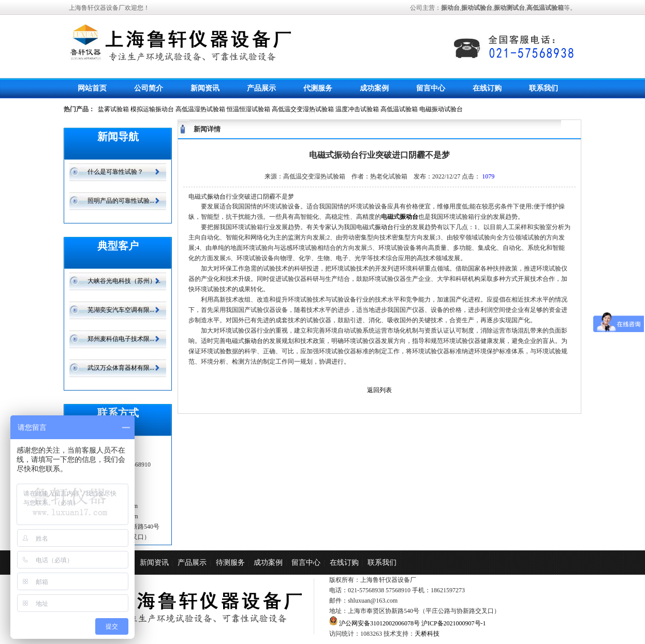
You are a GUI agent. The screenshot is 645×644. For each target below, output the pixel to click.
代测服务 (318, 88)
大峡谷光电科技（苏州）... (124, 281)
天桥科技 (427, 634)
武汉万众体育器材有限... (121, 368)
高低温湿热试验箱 (200, 109)
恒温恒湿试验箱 (248, 109)
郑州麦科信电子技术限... (121, 339)
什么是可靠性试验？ (115, 172)
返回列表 (379, 390)
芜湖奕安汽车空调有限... (121, 310)
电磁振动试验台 (441, 109)
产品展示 (261, 88)
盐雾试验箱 (113, 109)
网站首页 (92, 88)
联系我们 (544, 88)
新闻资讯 (205, 88)
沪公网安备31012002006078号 (379, 623)
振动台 (216, 197)
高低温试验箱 (399, 109)
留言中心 (431, 88)
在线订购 (487, 88)
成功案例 (374, 88)
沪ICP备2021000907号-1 (454, 623)
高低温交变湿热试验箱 (303, 109)
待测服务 (230, 563)
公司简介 (149, 88)
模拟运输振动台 (152, 109)
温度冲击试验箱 (357, 109)
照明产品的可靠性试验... (121, 201)
